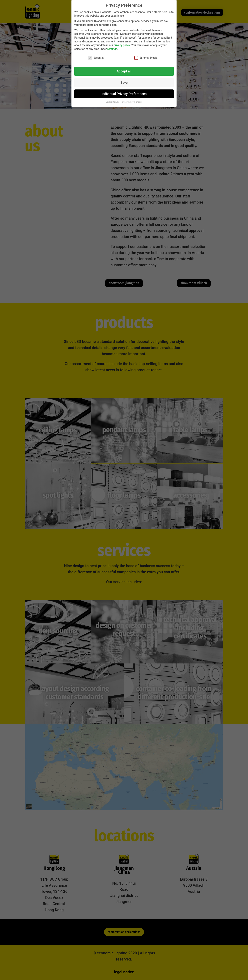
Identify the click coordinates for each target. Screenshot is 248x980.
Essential (96, 58)
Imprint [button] (139, 102)
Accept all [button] (124, 71)
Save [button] (124, 83)
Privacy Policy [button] (127, 102)
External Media (146, 58)
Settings (112, 49)
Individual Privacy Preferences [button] (124, 94)
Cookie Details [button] (113, 102)
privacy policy (122, 45)
